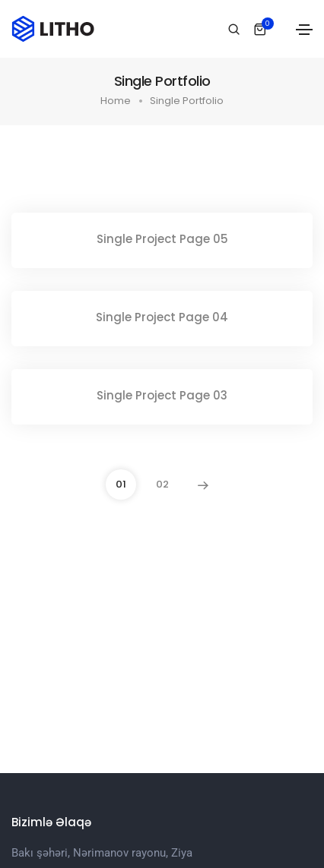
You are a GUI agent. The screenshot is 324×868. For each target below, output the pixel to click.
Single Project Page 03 (162, 395)
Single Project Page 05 (162, 239)
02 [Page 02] (162, 484)
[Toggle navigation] (304, 30)
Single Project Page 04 (162, 317)
